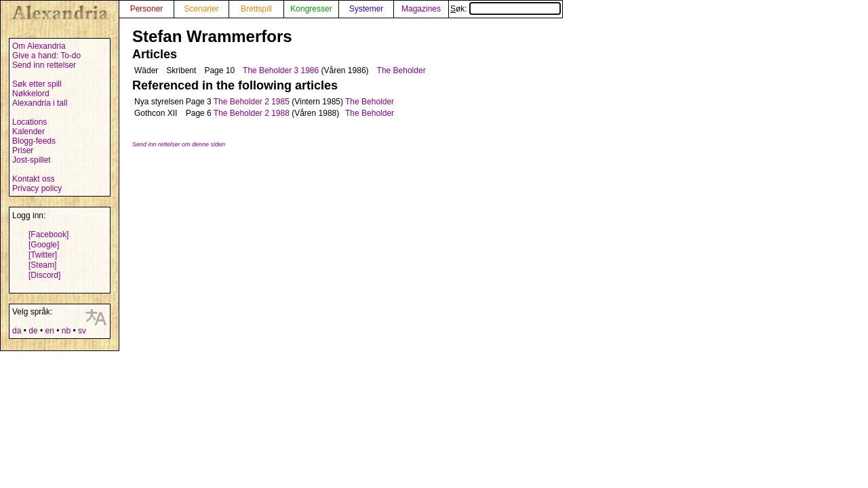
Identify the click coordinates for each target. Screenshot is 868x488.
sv (82, 331)
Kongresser (311, 9)
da (17, 331)
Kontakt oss (34, 179)
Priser (23, 150)
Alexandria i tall (40, 103)
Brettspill (256, 9)
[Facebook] (48, 235)
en (49, 331)
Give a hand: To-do (46, 56)
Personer (147, 9)
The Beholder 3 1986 (281, 70)
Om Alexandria (39, 46)
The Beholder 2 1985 (252, 102)
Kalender (28, 131)
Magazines (421, 9)
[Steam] (42, 265)
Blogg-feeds (34, 141)
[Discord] (44, 275)
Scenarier (201, 9)
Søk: (506, 9)
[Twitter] (43, 255)
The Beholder (401, 70)
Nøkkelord (31, 94)
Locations (29, 122)
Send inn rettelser (44, 65)
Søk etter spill (37, 84)
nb (66, 331)
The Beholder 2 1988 (252, 113)
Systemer (367, 9)
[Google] (44, 245)
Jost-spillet (32, 160)
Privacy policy (37, 188)
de (33, 331)
